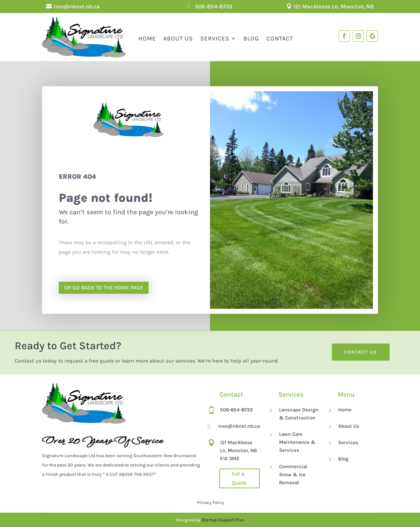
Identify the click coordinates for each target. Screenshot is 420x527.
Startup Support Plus (223, 520)
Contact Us (361, 352)
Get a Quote (239, 478)
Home (147, 38)
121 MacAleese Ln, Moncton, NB (334, 6)
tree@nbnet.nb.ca (77, 6)
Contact (280, 38)
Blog (251, 38)
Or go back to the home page (104, 288)
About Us (178, 38)
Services (215, 38)
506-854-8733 (214, 6)
